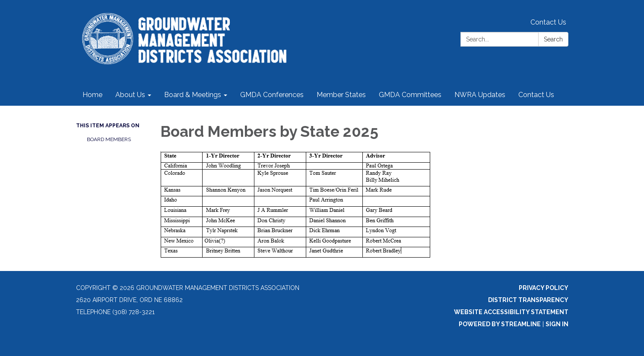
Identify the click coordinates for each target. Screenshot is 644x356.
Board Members (109, 139)
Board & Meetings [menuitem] (193, 95)
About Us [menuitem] (130, 95)
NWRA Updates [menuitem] (480, 95)
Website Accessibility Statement (511, 312)
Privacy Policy (544, 288)
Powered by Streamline (500, 324)
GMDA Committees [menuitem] (410, 95)
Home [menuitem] (92, 95)
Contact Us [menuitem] (536, 95)
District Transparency (528, 300)
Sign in (557, 324)
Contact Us (548, 22)
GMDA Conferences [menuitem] (272, 95)
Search (553, 39)
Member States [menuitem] (341, 95)
